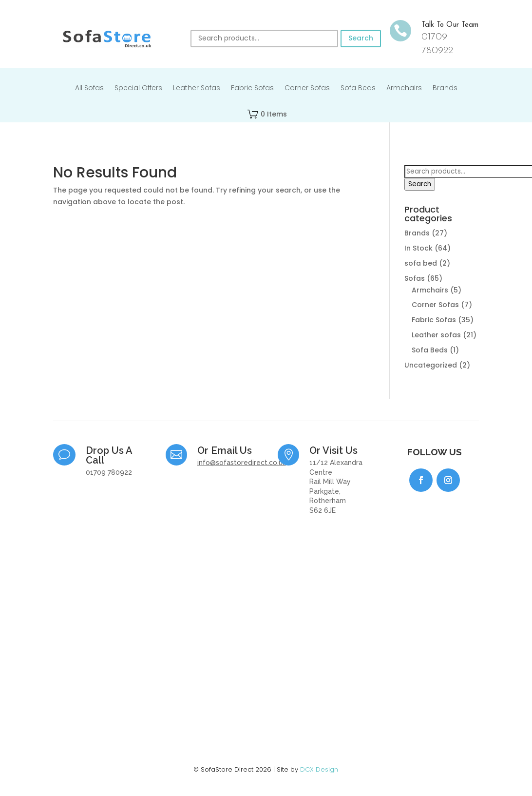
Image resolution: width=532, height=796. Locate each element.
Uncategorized (431, 365)
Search (361, 38)
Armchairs (404, 88)
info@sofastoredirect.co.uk (242, 463)
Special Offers (138, 88)
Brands (445, 88)
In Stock (418, 248)
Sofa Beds (358, 88)
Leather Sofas (197, 88)
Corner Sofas (307, 88)
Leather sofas (436, 335)
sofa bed (421, 263)
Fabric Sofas (252, 88)
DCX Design (319, 769)
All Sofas (89, 88)
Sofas (415, 278)
